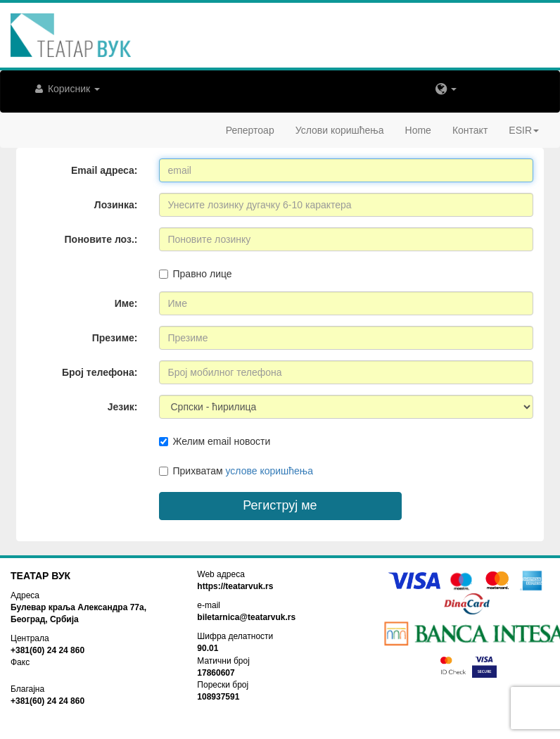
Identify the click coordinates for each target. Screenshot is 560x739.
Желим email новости (215, 441)
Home (418, 130)
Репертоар (250, 130)
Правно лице (196, 274)
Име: (126, 303)
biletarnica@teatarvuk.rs (246, 617)
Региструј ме (280, 505)
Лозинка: (116, 205)
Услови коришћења (340, 130)
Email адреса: (104, 170)
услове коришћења (269, 471)
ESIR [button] (524, 130)
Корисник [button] (66, 89)
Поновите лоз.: (101, 239)
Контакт (470, 130)
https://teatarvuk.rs (235, 586)
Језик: (123, 407)
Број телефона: (100, 372)
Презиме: (115, 338)
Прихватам (236, 471)
